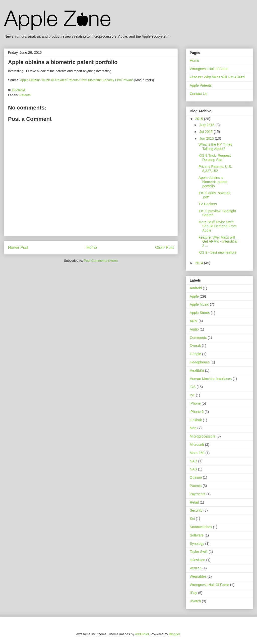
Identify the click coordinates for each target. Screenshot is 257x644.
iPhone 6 (197, 412)
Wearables (198, 576)
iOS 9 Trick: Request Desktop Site (215, 158)
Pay (193, 593)
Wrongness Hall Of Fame (209, 585)
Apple (194, 296)
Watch (195, 601)
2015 (200, 119)
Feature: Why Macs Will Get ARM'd (217, 77)
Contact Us (198, 94)
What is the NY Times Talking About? (215, 147)
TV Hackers (208, 204)
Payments (198, 494)
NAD (194, 461)
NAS (193, 469)
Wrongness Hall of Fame (209, 69)
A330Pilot (142, 634)
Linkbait (196, 420)
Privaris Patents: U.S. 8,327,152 (215, 169)
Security (196, 510)
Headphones (200, 362)
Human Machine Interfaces (211, 379)
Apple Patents (201, 85)
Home (92, 248)
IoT (192, 395)
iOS (193, 387)
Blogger (174, 634)
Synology (197, 544)
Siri (192, 519)
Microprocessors (203, 436)
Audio (194, 329)
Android (196, 288)
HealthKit (197, 370)
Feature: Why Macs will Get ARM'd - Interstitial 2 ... (218, 242)
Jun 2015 (207, 138)
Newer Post (18, 248)
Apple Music (199, 304)
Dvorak (195, 346)
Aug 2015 (207, 125)
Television (197, 560)
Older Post (164, 248)
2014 (200, 263)
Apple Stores (200, 313)
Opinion (196, 477)
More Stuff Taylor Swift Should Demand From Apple (218, 226)
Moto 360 (197, 453)
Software (197, 535)
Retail (194, 502)
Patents (25, 95)
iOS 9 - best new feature (217, 252)
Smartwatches (201, 527)
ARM (194, 321)
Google (195, 354)
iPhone (195, 403)
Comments (198, 338)
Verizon (196, 568)
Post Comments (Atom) (101, 261)
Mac (193, 428)
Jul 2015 (206, 132)
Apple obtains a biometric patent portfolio (213, 182)
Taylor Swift (199, 552)
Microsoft (197, 445)
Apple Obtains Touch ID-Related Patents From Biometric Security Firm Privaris (77, 80)
